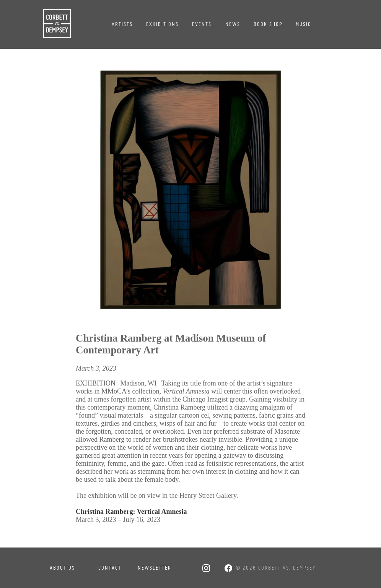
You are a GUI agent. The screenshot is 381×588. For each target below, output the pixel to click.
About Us (62, 568)
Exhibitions (162, 24)
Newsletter (155, 568)
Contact (110, 568)
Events (202, 24)
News (233, 24)
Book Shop (268, 24)
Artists (122, 24)
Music (303, 24)
